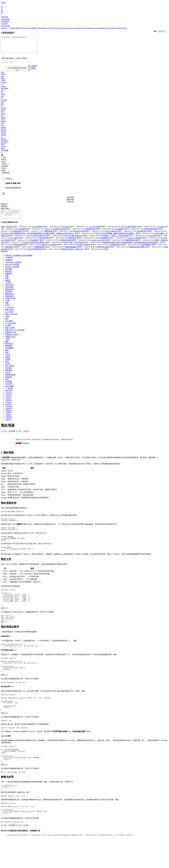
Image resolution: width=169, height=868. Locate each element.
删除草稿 (18, 191)
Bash (88, 28)
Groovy (72, 28)
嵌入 (3, 174)
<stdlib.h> (9, 421)
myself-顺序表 (37, 231)
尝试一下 (4, 620)
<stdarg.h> (9, 415)
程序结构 (9, 274)
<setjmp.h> (9, 411)
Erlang (93, 28)
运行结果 (70, 201)
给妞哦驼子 (35, 245)
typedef (8, 368)
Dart (30, 28)
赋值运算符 (9, 299)
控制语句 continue (12, 339)
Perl (85, 28)
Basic (3, 152)
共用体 (8, 364)
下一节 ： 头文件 (22, 436)
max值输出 (120, 234)
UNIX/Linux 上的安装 (13, 267)
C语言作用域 (43, 243)
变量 (7, 281)
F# (52, 28)
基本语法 (9, 276)
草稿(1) (9, 182)
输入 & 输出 (10, 371)
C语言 (3, 83)
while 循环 (9, 326)
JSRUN (3, 3)
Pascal (81, 28)
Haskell (102, 28)
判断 (8, 305)
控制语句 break (11, 337)
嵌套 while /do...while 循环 (15, 335)
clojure (67, 28)
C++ (8, 28)
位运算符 (9, 296)
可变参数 (9, 386)
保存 (3, 163)
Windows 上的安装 (12, 272)
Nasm (119, 28)
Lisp (110, 28)
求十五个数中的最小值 (36, 240)
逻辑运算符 (9, 294)
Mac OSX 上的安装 (12, 269)
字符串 (8, 360)
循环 (8, 321)
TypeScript (5, 144)
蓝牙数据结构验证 (151, 234)
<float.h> (8, 403)
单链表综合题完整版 (137, 252)
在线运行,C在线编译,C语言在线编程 (19, 260)
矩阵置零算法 (116, 250)
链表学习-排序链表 (49, 250)
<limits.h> (9, 405)
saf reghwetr (161, 231)
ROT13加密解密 (102, 243)
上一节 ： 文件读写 (8, 436)
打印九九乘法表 (111, 236)
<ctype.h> (9, 399)
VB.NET (57, 28)
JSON (3, 97)
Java (2, 79)
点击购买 (19, 448)
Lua (77, 28)
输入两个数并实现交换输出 (35, 247)
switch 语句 (9, 317)
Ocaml (3, 130)
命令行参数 (9, 391)
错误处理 (9, 382)
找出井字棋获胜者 (35, 254)
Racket (114, 28)
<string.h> (9, 423)
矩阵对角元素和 (103, 252)
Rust (26, 28)
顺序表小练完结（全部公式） (73, 254)
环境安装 (9, 263)
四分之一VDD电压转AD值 (55, 234)
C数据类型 (72, 243)
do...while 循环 (11, 328)
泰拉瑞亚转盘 (142, 236)
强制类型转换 (10, 380)
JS (29, 74)
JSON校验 (5, 154)
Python (3, 28)
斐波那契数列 (146, 250)
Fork (3, 165)
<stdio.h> (8, 419)
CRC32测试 (14, 243)
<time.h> (8, 425)
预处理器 (9, 375)
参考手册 (9, 395)
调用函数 (9, 351)
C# (38, 28)
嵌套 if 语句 (10, 314)
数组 (7, 355)
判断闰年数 (48, 236)
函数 (8, 344)
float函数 (22, 234)
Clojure (3, 111)
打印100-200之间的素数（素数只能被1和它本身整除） (115, 238)
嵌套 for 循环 (10, 332)
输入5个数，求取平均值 (74, 247)
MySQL (4, 134)
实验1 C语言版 (6, 231)
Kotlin (41, 28)
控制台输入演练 (79, 236)
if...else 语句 (10, 312)
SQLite (22, 28)
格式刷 (4, 169)
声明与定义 (9, 348)
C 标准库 (9, 393)
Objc (3, 99)
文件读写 (9, 373)
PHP (17, 28)
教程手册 (70, 203)
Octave (3, 150)
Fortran (124, 28)
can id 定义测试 (95, 231)
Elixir (3, 148)
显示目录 (4, 256)
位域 (7, 366)
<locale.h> (9, 407)
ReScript (4, 146)
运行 (4, 161)
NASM (3, 138)
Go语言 (13, 28)
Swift (62, 28)
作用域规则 (9, 353)
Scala (97, 28)
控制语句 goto (10, 342)
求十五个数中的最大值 (74, 240)
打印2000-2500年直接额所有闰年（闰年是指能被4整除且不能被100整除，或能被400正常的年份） (38, 238)
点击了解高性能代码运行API (17, 72)
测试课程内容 (91, 234)
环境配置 (9, 265)
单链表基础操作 (71, 252)
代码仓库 (70, 205)
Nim (107, 28)
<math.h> (8, 409)
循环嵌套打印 (19, 236)
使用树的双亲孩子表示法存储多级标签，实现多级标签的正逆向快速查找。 (131, 247)
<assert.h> (9, 398)
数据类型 (9, 278)
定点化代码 (152, 240)
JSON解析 (32, 71)
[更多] (106, 254)
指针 (7, 357)
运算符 (9, 287)
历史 (3, 171)
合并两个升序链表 (84, 250)
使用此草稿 (9, 191)
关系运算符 (9, 292)
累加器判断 (18, 250)
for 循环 (8, 330)
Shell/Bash (5, 92)
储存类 (8, 285)
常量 (7, 283)
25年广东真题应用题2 (129, 231)
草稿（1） (6, 167)
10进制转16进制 (65, 245)
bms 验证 (66, 231)
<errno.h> (9, 401)
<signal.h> (9, 413)
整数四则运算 (130, 245)
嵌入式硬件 (33, 69)
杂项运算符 (9, 301)
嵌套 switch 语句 (11, 319)
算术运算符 (9, 290)
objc (50, 28)
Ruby (46, 28)
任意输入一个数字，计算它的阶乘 (115, 240)
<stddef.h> (9, 417)
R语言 (34, 28)
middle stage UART (98, 245)
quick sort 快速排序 (135, 243)
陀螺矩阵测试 (40, 252)
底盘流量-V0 (10, 252)
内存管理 (9, 389)
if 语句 (8, 310)
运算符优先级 (10, 303)
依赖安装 (5, 176)
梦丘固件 (26, 448)
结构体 (8, 362)
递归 (7, 384)
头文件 (8, 377)
